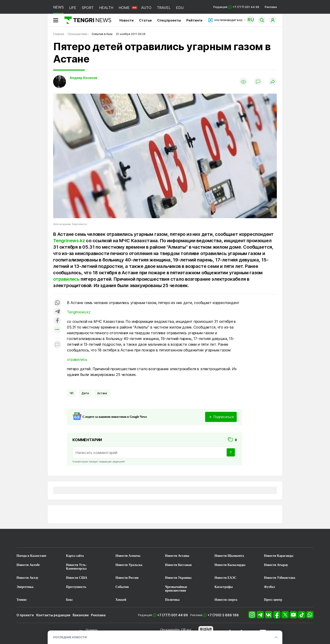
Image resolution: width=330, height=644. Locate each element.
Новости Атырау (276, 565)
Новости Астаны (177, 556)
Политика (172, 600)
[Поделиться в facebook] (57, 321)
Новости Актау (27, 578)
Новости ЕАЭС (225, 578)
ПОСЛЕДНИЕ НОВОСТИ (70, 637)
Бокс (69, 600)
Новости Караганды (279, 556)
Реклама (271, 7)
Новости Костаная (178, 565)
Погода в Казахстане (31, 556)
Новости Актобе (28, 565)
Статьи (145, 20)
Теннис (22, 600)
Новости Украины (178, 578)
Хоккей (121, 600)
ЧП (71, 393)
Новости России (127, 578)
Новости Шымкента (229, 556)
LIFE (73, 8)
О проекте (25, 615)
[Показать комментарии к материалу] (57, 345)
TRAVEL (164, 8)
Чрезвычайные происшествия (176, 589)
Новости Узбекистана (280, 578)
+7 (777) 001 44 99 (173, 615)
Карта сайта (75, 556)
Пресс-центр (273, 600)
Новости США (77, 578)
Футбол (269, 587)
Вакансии (81, 615)
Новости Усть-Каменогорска (76, 567)
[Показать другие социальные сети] (57, 330)
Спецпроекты (169, 20)
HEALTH (106, 8)
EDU (180, 8)
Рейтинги (194, 20)
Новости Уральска (129, 565)
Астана (102, 393)
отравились (66, 279)
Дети (85, 393)
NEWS (58, 7)
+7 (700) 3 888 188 (223, 615)
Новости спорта (226, 600)
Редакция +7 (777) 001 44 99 (236, 7)
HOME (124, 8)
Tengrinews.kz (69, 241)
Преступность (76, 587)
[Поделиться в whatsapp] (57, 303)
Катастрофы (224, 587)
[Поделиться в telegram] (57, 312)
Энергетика (25, 587)
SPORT (88, 8)
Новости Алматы (128, 556)
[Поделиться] (273, 82)
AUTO (146, 8)
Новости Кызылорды (230, 565)
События (122, 587)
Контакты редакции (53, 615)
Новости (126, 20)
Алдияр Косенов (83, 78)
